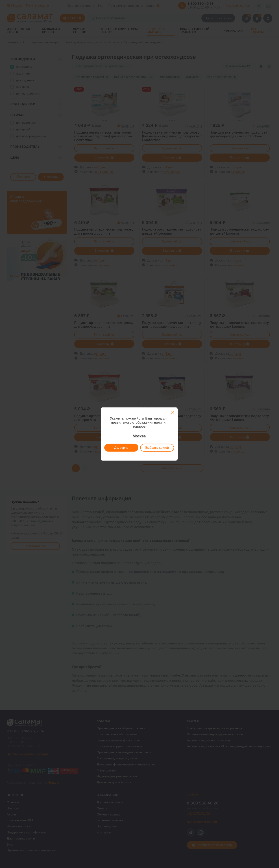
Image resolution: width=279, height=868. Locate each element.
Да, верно (121, 448)
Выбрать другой (157, 448)
